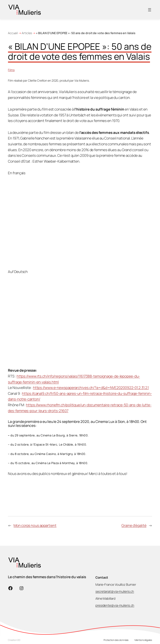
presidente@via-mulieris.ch (115, 605)
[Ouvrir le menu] (150, 10)
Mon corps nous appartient (35, 525)
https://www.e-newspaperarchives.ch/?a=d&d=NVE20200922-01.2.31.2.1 (91, 388)
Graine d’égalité (134, 525)
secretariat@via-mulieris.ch (115, 591)
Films (11, 70)
